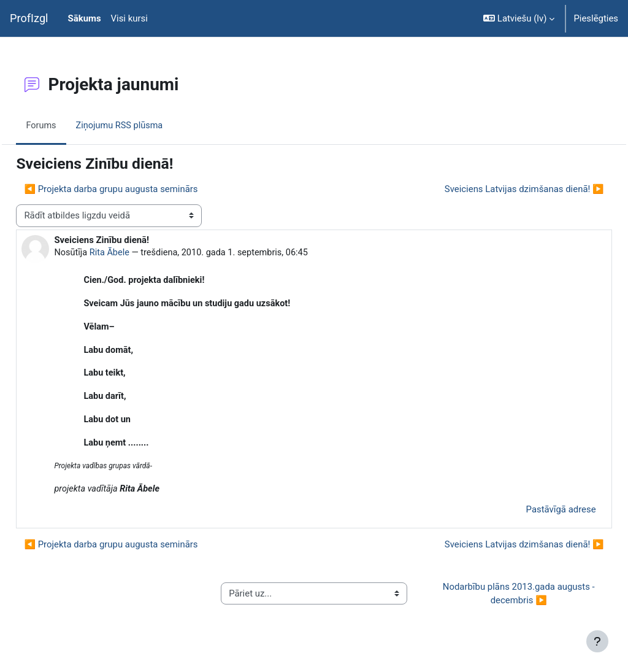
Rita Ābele (138, 253)
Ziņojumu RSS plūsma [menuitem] (149, 125)
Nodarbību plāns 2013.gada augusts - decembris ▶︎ (502, 598)
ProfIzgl (29, 18)
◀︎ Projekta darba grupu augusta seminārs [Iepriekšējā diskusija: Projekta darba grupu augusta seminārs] (138, 189)
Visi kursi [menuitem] (129, 18)
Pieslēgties (596, 18)
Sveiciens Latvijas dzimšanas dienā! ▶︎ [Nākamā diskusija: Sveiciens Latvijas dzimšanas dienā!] (497, 189)
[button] (519, 18)
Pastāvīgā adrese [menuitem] (534, 514)
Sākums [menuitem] (85, 18)
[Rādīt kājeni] (597, 641)
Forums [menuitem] (69, 125)
